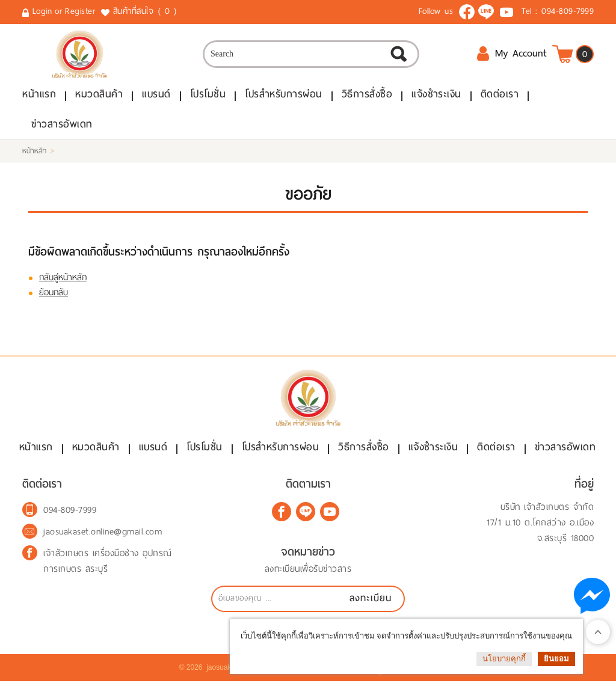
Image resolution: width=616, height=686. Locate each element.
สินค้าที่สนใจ (146, 11)
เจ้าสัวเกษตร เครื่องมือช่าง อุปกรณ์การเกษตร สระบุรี (108, 566)
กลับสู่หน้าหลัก (63, 280)
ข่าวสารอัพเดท (62, 126)
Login (42, 11)
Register (80, 11)
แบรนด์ (156, 96)
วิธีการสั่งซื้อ (367, 96)
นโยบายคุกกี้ (504, 659)
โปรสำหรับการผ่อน (284, 96)
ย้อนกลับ (54, 295)
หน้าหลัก (34, 153)
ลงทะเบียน (371, 603)
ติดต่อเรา (500, 96)
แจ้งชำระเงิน (436, 96)
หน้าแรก (39, 96)
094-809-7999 (568, 11)
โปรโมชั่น (208, 96)
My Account (512, 55)
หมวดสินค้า (99, 96)
